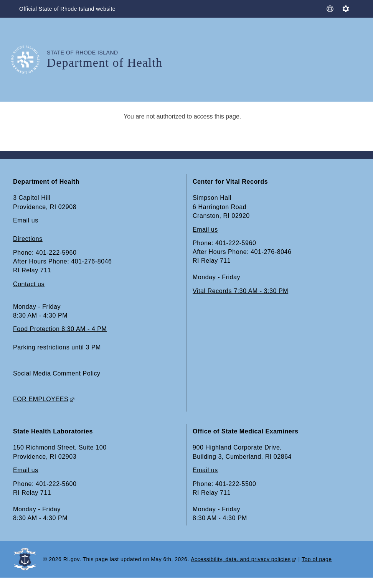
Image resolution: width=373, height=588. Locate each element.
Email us (26, 220)
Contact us (29, 284)
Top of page (317, 559)
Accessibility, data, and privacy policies (241, 559)
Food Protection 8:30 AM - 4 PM (60, 329)
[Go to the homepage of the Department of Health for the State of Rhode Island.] (30, 60)
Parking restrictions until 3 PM (57, 347)
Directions (28, 239)
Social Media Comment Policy (57, 373)
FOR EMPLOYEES (41, 399)
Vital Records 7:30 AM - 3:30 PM (240, 291)
